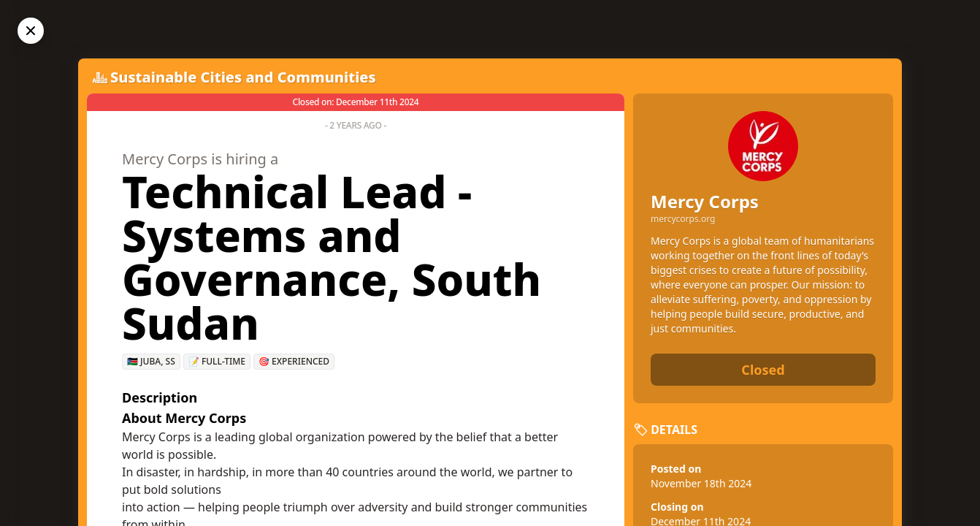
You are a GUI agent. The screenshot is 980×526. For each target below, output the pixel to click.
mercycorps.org (683, 219)
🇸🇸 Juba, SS (151, 361)
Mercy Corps (705, 201)
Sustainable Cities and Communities (243, 77)
